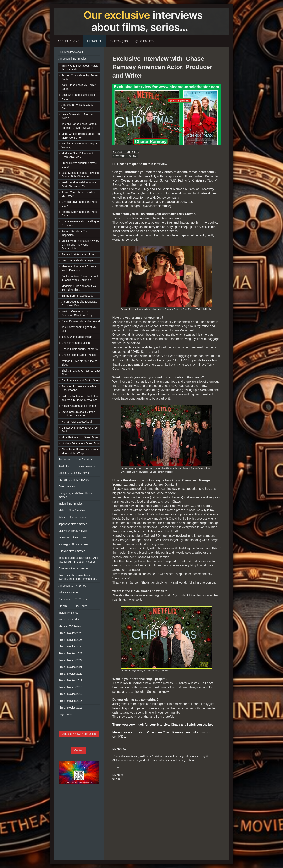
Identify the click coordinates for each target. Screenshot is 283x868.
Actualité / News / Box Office (79, 734)
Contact (79, 750)
